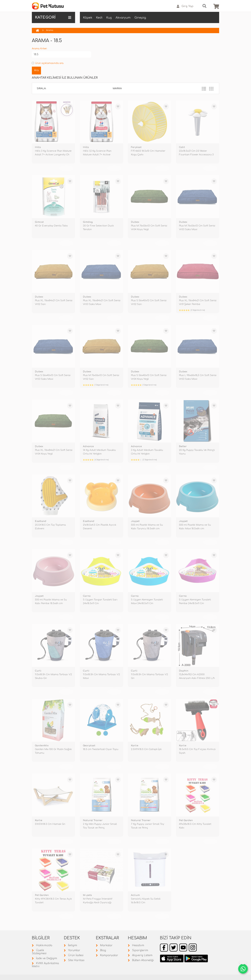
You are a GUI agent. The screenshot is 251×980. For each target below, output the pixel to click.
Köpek (88, 18)
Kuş (109, 18)
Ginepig (140, 18)
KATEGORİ (53, 17)
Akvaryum (123, 18)
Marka (117, 88)
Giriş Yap (185, 6)
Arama (50, 30)
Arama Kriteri (39, 49)
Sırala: (42, 88)
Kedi (99, 18)
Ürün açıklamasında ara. (48, 63)
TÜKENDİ (66, 168)
